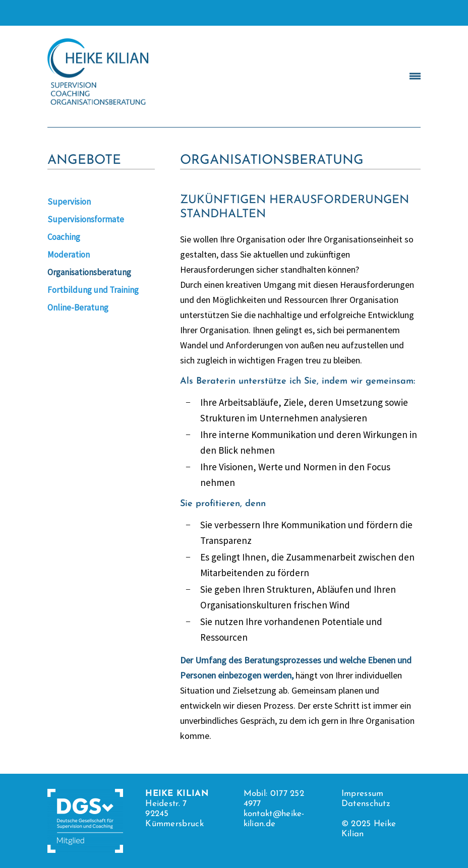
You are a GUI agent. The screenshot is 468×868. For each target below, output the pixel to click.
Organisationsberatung (89, 272)
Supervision (69, 202)
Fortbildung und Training (93, 290)
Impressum (363, 794)
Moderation (69, 255)
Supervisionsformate (86, 219)
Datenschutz (366, 804)
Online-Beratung (78, 307)
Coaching (64, 237)
